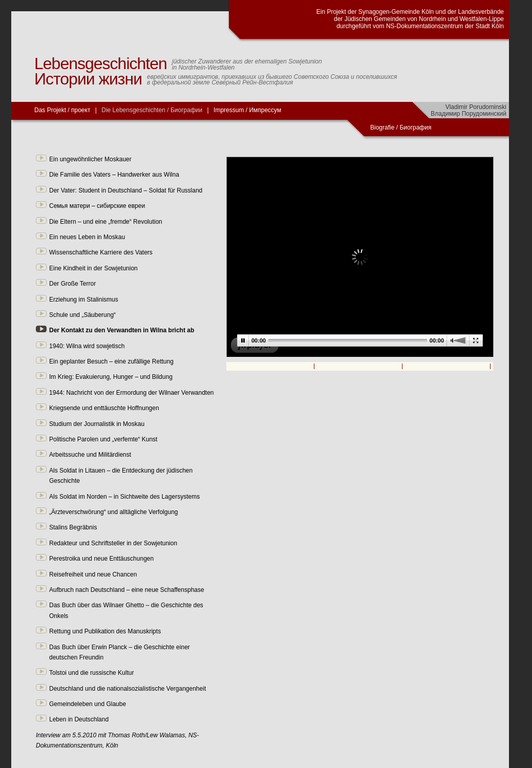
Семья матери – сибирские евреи (97, 206)
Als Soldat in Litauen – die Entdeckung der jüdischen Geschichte (121, 476)
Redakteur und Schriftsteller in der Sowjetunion (113, 543)
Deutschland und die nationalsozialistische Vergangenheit (127, 689)
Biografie (382, 127)
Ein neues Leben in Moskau (87, 237)
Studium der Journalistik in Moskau (97, 424)
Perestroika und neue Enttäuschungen (101, 559)
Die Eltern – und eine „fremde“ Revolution (106, 222)
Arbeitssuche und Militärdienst (90, 455)
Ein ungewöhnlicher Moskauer (90, 159)
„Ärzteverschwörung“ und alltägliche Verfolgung (113, 512)
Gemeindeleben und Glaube (88, 704)
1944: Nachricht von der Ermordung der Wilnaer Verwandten (132, 393)
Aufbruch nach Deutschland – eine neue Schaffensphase (127, 590)
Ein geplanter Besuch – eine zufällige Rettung (111, 361)
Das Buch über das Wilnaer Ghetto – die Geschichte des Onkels (126, 610)
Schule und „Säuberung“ (82, 315)
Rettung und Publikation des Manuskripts (105, 631)
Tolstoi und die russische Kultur (91, 673)
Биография (416, 127)
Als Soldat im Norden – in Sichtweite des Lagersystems (124, 497)
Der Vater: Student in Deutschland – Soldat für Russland (126, 190)
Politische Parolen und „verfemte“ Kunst (103, 439)
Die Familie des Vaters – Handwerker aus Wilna (114, 175)
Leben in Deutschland (79, 719)
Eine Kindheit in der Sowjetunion (93, 268)
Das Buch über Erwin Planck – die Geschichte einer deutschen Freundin (120, 652)
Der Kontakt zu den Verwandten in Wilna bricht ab (122, 330)
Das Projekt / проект (62, 110)
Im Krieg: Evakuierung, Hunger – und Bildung (111, 377)
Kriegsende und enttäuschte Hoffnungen (104, 408)
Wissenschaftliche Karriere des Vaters (101, 252)
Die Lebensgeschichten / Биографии (152, 110)
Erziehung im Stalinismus (84, 300)
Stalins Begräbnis (73, 527)
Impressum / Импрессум (247, 110)
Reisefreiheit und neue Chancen (93, 574)
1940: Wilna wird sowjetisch (87, 346)
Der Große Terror (72, 284)
